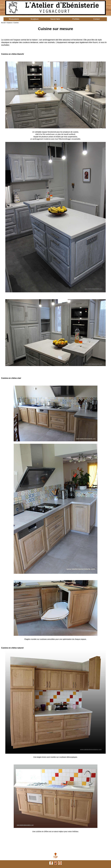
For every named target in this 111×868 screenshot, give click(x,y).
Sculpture (35, 19)
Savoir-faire (55, 19)
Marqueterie (14, 19)
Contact (97, 19)
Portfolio (76, 19)
